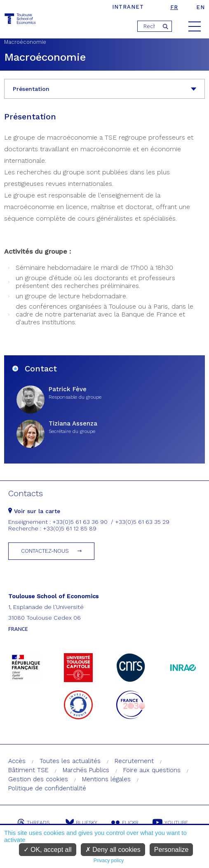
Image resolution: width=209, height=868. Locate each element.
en (201, 7)
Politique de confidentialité (47, 788)
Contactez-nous (45, 551)
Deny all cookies (113, 850)
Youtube (170, 823)
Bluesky (81, 823)
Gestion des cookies (38, 779)
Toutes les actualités (70, 761)
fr (174, 7)
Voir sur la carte (34, 511)
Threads (33, 823)
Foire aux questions (152, 770)
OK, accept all (48, 850)
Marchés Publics (86, 770)
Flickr (125, 823)
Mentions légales (106, 779)
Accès (17, 761)
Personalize (171, 850)
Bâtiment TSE (28, 770)
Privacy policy (109, 861)
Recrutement (134, 761)
